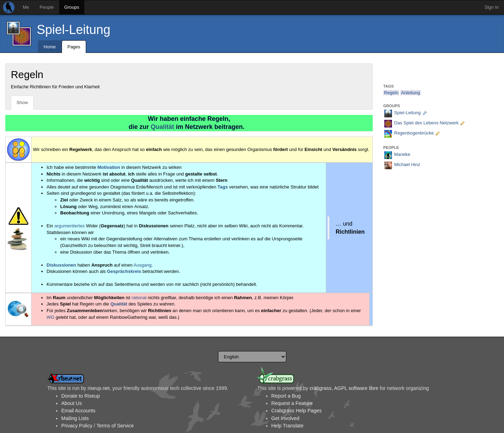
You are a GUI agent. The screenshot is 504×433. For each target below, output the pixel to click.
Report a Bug (286, 396)
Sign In (492, 7)
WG (50, 317)
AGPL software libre (356, 388)
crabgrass (320, 388)
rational (139, 298)
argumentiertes (69, 226)
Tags (223, 187)
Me (26, 7)
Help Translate (287, 426)
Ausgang (143, 265)
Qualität (162, 127)
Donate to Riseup (80, 396)
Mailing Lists (75, 418)
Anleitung (411, 93)
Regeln (391, 93)
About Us (72, 403)
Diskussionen (61, 265)
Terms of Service (115, 426)
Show (22, 102)
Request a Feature (292, 403)
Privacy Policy (77, 426)
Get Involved (285, 418)
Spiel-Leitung (73, 30)
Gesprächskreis (124, 271)
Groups (72, 7)
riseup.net (99, 388)
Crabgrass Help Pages (296, 411)
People (47, 7)
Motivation (109, 167)
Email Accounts (78, 411)
